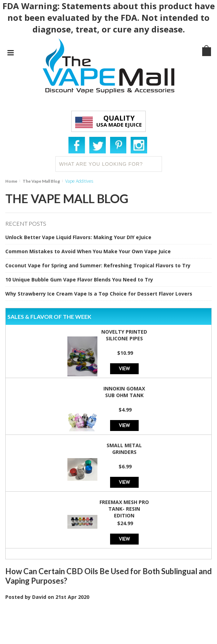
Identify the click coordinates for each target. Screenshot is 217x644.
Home (11, 181)
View (124, 368)
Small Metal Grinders (124, 449)
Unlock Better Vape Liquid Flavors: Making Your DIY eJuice (78, 237)
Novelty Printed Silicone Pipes (124, 335)
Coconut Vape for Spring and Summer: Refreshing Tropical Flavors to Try (98, 265)
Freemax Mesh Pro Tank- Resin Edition (124, 509)
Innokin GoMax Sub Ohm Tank (124, 392)
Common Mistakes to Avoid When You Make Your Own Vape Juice (88, 251)
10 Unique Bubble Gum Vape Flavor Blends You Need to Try (79, 280)
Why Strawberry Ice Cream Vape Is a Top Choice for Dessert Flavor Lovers (99, 294)
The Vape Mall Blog (41, 181)
